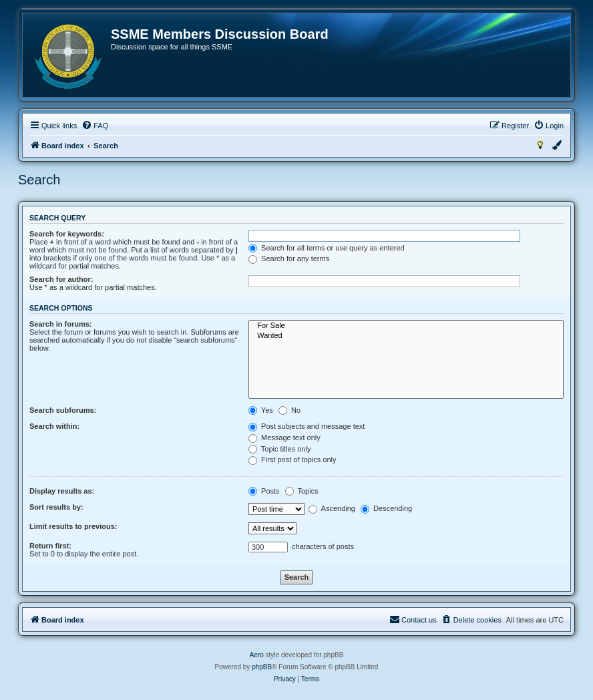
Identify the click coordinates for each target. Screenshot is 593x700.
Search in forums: (61, 324)
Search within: (54, 426)
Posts (264, 491)
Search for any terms (289, 258)
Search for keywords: (67, 234)
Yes (261, 410)
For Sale (406, 326)
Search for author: (61, 279)
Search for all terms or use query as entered (327, 248)
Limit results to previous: (73, 526)
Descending (386, 508)
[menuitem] (95, 126)
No (289, 410)
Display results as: (62, 491)
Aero (257, 655)
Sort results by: (56, 507)
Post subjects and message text (307, 426)
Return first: (50, 546)
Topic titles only (279, 449)
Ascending (332, 508)
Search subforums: (63, 410)
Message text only (284, 437)
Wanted (406, 336)
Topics (302, 491)
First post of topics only (292, 460)
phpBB (262, 667)
